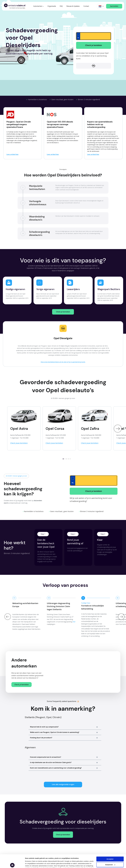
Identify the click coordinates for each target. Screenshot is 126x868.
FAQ (61, 6)
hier (74, 622)
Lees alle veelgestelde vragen (63, 784)
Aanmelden (114, 6)
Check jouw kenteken (19, 443)
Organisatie (52, 6)
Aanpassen (29, 864)
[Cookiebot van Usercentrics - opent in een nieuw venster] (12, 864)
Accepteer (110, 845)
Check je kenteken (94, 45)
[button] (65, 727)
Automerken (38, 6)
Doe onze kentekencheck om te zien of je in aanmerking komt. (63, 362)
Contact (86, 6)
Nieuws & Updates (73, 6)
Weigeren (110, 856)
